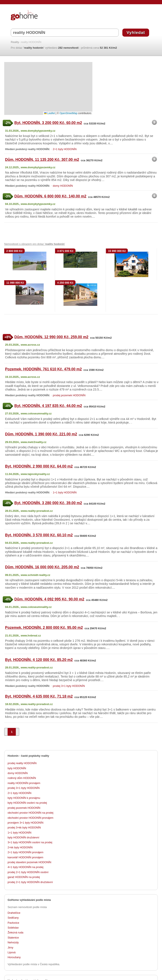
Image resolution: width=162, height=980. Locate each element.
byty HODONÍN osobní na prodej (27, 803)
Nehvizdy (13, 942)
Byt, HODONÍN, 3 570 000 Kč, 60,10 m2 (39, 535)
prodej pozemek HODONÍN (69, 395)
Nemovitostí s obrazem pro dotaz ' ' (35, 244)
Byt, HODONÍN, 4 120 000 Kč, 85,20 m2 (39, 660)
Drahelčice (14, 913)
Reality (15, 42)
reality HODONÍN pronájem (24, 783)
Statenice (13, 938)
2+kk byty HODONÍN (20, 847)
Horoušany (14, 957)
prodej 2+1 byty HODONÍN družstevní (30, 882)
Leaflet (49, 113)
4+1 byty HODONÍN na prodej (26, 867)
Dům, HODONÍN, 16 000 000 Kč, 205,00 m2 (42, 567)
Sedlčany (13, 918)
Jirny (10, 948)
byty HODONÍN (17, 768)
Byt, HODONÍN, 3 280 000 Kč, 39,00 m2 (48, 503)
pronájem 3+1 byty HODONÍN (26, 823)
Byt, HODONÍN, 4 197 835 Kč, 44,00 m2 (48, 406)
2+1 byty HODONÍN (65, 149)
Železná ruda (16, 932)
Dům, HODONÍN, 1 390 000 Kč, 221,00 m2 (41, 434)
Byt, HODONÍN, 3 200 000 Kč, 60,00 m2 (48, 123)
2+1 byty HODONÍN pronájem (26, 852)
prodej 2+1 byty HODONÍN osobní (28, 872)
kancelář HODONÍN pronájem (25, 857)
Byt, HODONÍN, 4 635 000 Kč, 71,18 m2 (39, 696)
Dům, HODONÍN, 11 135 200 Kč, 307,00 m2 (42, 160)
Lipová (12, 952)
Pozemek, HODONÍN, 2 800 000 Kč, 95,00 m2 (44, 628)
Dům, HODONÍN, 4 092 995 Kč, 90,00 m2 (49, 599)
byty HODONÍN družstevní (23, 837)
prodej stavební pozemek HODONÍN (29, 862)
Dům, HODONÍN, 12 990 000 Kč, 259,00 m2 (51, 337)
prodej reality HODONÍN (22, 763)
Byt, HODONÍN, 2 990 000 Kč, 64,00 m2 (39, 466)
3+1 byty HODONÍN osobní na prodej (30, 842)
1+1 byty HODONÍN (65, 492)
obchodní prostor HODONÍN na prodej (30, 813)
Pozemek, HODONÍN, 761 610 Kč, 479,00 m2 (43, 369)
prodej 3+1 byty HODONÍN (69, 686)
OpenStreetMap (68, 113)
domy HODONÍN (63, 186)
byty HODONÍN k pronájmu (24, 798)
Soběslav (13, 928)
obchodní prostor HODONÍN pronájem (30, 818)
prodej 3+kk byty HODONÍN (24, 827)
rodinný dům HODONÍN (22, 778)
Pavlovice (13, 923)
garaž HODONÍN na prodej (24, 877)
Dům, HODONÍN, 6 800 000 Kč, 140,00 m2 (50, 196)
